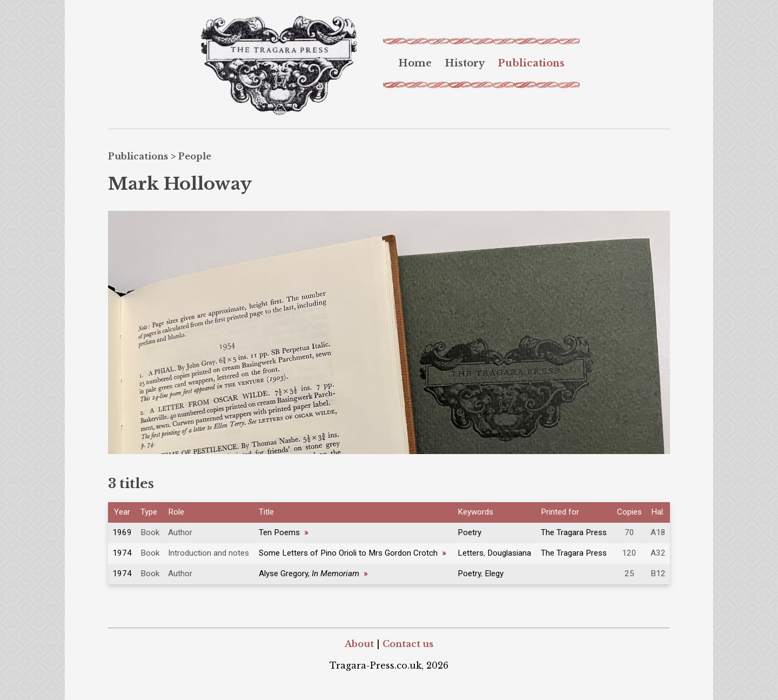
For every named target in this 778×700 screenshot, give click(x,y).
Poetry (470, 532)
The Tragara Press (574, 532)
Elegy (494, 574)
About (359, 644)
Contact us (408, 644)
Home (415, 63)
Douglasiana (509, 553)
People (195, 156)
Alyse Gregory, (313, 574)
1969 (122, 532)
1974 (122, 553)
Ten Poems (283, 532)
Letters (471, 553)
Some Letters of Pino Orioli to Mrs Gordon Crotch (352, 553)
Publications (531, 63)
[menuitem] (415, 63)
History (465, 63)
